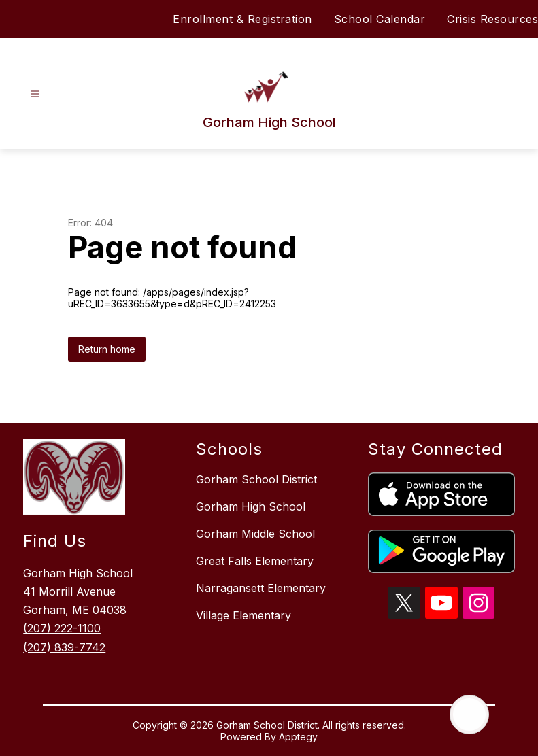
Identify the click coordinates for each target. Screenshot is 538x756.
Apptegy (298, 737)
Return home (107, 349)
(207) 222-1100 (62, 628)
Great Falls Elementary (255, 561)
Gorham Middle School (255, 534)
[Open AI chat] (469, 715)
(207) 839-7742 (64, 647)
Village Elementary (243, 615)
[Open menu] (35, 94)
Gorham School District (256, 479)
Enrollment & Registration (242, 19)
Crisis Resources (492, 19)
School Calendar (380, 19)
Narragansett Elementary (261, 588)
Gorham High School (251, 506)
